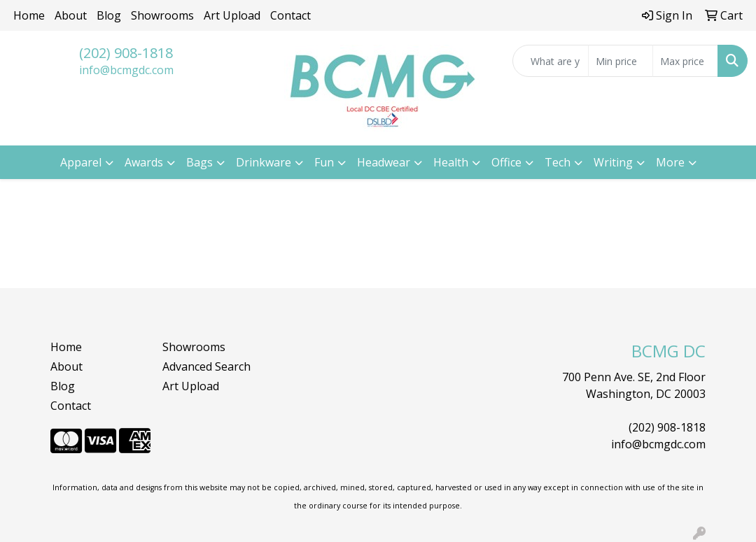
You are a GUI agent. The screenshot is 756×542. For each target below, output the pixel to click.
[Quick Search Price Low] (621, 61)
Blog (109, 15)
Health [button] (451, 162)
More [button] (670, 162)
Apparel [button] (81, 162)
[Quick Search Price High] (685, 61)
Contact (290, 15)
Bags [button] (199, 162)
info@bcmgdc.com (126, 70)
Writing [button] (613, 162)
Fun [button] (324, 162)
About (71, 15)
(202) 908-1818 (126, 53)
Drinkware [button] (264, 162)
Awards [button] (144, 162)
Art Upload (232, 15)
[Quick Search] (551, 61)
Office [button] (506, 162)
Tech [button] (558, 162)
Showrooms (162, 15)
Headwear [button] (384, 162)
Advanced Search (206, 366)
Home (29, 15)
